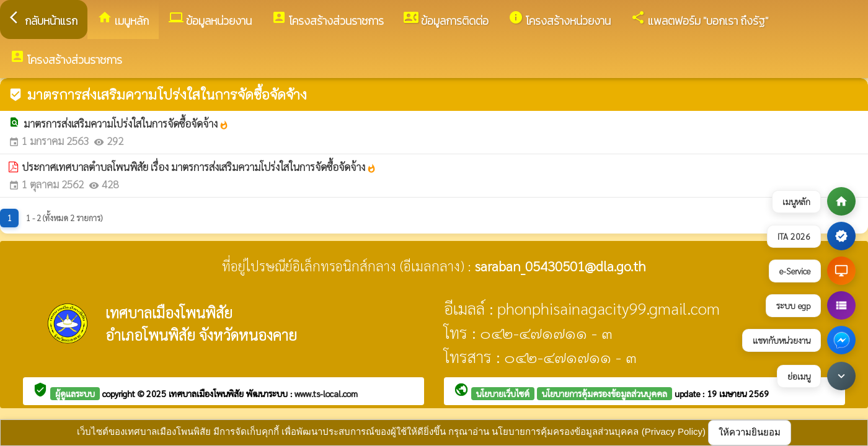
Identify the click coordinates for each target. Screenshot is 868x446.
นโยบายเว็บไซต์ (503, 393)
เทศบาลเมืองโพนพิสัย (207, 393)
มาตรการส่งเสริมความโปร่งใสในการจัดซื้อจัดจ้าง (126, 123)
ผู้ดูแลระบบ (75, 393)
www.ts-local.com (326, 393)
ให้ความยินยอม (750, 432)
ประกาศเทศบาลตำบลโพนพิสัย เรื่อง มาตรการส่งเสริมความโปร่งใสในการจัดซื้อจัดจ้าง (199, 167)
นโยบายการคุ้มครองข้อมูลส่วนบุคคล (604, 393)
